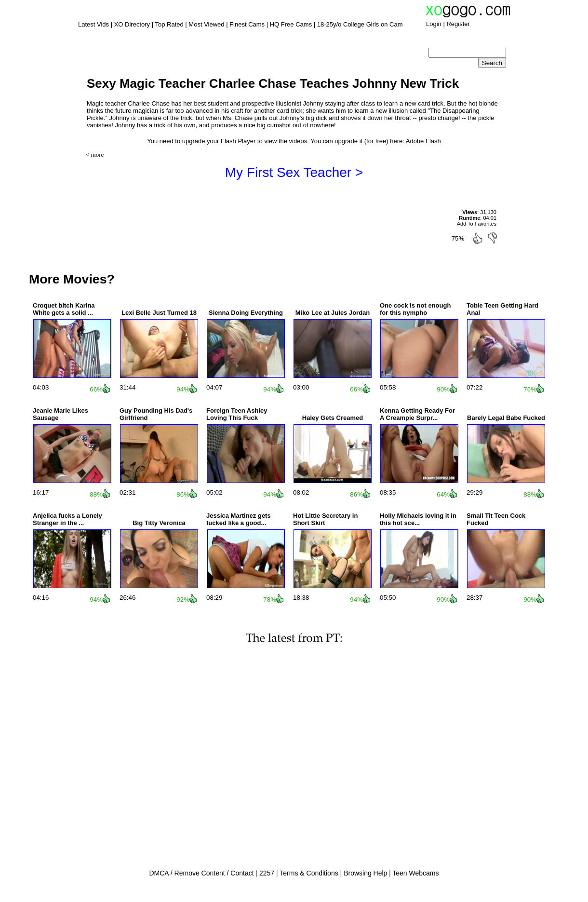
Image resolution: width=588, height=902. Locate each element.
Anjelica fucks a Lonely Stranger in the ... (67, 519)
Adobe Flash (423, 141)
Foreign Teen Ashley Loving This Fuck (237, 414)
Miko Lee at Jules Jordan (333, 313)
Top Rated (169, 24)
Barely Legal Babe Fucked (506, 418)
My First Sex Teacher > (294, 172)
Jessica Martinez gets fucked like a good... (239, 519)
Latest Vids (94, 24)
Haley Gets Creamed (333, 418)
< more (95, 155)
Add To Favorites (477, 224)
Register (458, 24)
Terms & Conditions (309, 873)
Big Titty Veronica (159, 523)
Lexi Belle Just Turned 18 (159, 313)
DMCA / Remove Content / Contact (201, 873)
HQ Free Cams (291, 24)
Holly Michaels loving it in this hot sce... (418, 519)
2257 (267, 873)
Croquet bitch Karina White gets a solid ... (64, 309)
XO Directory (132, 24)
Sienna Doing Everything (246, 313)
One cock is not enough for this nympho (415, 309)
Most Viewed (206, 24)
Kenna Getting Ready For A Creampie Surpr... (417, 414)
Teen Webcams (415, 873)
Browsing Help (365, 873)
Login (434, 24)
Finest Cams (247, 24)
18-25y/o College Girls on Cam (360, 24)
